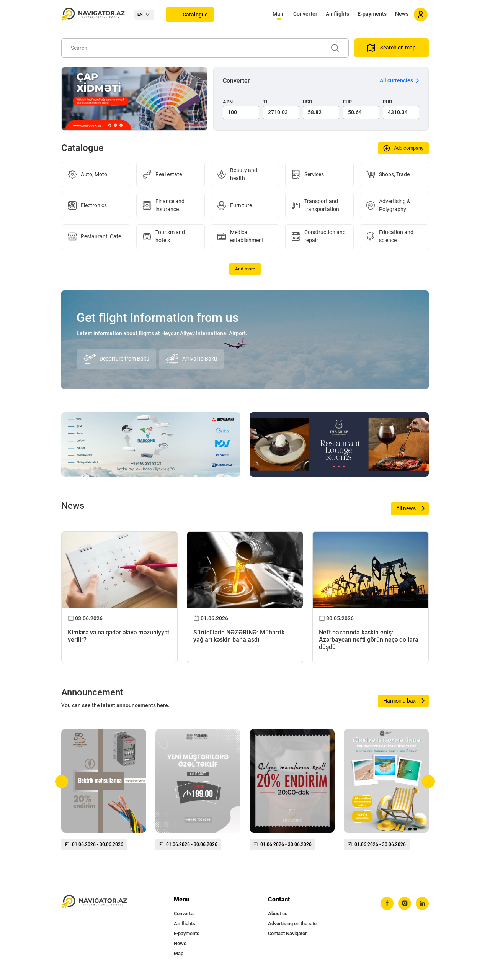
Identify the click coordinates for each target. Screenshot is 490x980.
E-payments (372, 14)
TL (266, 102)
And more (245, 269)
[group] (104, 793)
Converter (305, 14)
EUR (347, 102)
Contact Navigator (287, 933)
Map (179, 953)
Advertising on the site (292, 923)
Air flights (337, 14)
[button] (62, 782)
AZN (228, 102)
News (402, 14)
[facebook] (387, 903)
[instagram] (405, 903)
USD (308, 102)
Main (279, 14)
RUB (387, 102)
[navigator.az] (94, 902)
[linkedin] (422, 903)
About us (278, 914)
